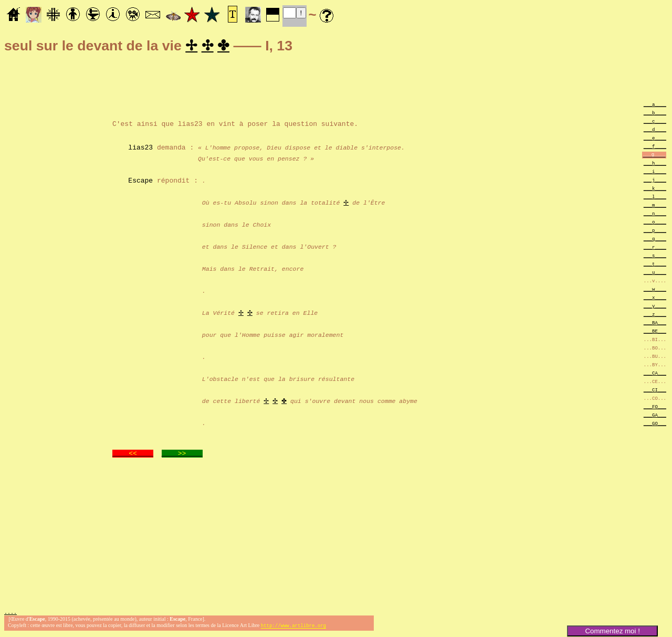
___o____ (655, 223)
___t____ (655, 265)
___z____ (655, 316)
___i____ (655, 173)
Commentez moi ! (612, 631)
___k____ (655, 190)
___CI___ (655, 391)
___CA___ (655, 374)
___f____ (655, 148)
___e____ (655, 139)
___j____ (655, 181)
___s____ (655, 257)
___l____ (655, 198)
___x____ (655, 299)
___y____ (655, 307)
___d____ (655, 131)
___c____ (655, 123)
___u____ (655, 274)
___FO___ (655, 408)
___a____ (655, 106)
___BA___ (655, 324)
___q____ (655, 240)
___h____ (655, 164)
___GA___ (655, 416)
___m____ (655, 206)
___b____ (655, 114)
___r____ (655, 248)
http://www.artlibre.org (293, 628)
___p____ (655, 232)
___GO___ (655, 425)
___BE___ (655, 332)
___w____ (655, 290)
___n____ (655, 215)
